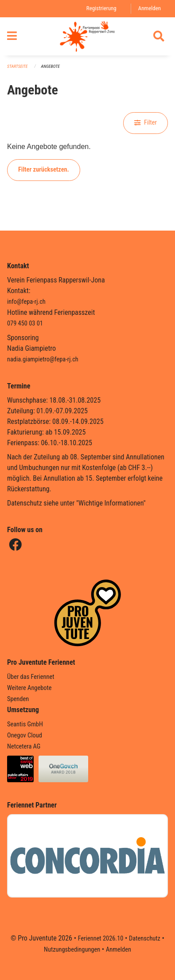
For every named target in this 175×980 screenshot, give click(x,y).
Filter (146, 123)
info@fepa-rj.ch (26, 302)
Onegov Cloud (25, 735)
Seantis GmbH (25, 724)
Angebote (51, 66)
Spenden (18, 699)
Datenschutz (145, 939)
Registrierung (101, 8)
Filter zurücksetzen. (44, 170)
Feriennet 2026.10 (101, 939)
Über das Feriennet (31, 677)
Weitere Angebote (29, 688)
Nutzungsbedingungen (72, 950)
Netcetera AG (24, 747)
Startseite (17, 66)
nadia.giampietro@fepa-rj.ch (43, 359)
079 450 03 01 (25, 323)
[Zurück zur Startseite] (87, 36)
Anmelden (150, 8)
